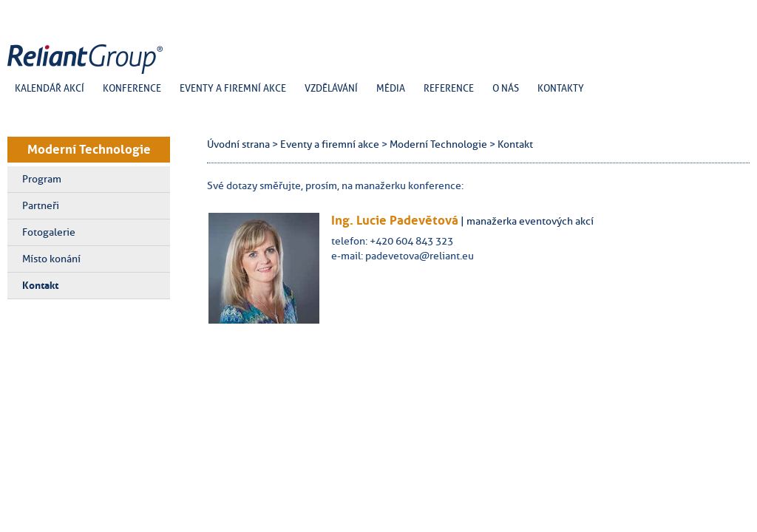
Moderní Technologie (89, 149)
